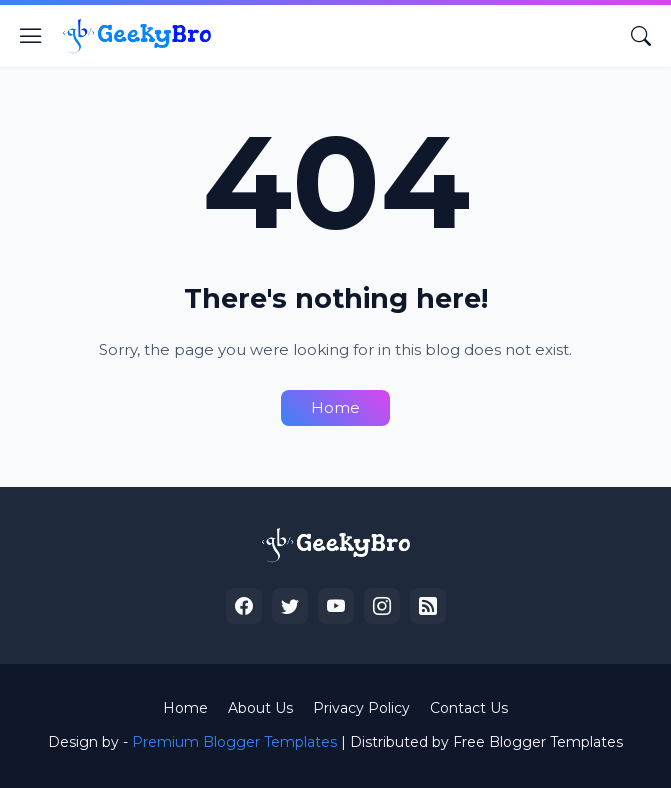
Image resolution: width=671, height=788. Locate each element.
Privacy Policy (361, 708)
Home (335, 407)
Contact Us (469, 708)
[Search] (641, 36)
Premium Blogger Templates (234, 742)
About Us (260, 708)
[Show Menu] (31, 36)
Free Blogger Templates (538, 742)
